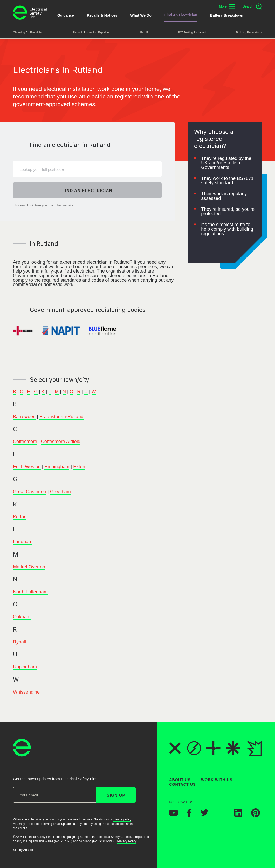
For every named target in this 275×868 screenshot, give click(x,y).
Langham (23, 542)
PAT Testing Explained (192, 32)
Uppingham (25, 667)
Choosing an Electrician (28, 32)
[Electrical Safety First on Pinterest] (256, 816)
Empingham (57, 467)
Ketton (20, 517)
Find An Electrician (181, 15)
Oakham (22, 617)
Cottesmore (25, 442)
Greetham (60, 492)
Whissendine (26, 692)
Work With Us (217, 780)
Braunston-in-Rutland (61, 417)
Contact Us (182, 785)
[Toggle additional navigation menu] (227, 6)
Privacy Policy (127, 841)
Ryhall (19, 642)
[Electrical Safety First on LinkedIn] (238, 815)
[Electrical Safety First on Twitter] (204, 815)
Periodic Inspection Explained (92, 32)
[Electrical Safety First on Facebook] (189, 815)
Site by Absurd (23, 850)
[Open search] (252, 6)
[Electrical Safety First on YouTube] (174, 814)
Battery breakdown (227, 15)
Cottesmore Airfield (61, 442)
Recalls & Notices (102, 15)
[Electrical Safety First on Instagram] (221, 815)
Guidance (66, 15)
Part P (144, 32)
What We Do (141, 15)
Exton (79, 467)
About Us (180, 780)
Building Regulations (249, 32)
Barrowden (24, 417)
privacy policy (122, 819)
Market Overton (29, 567)
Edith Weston (27, 467)
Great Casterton (30, 492)
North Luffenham (30, 592)
